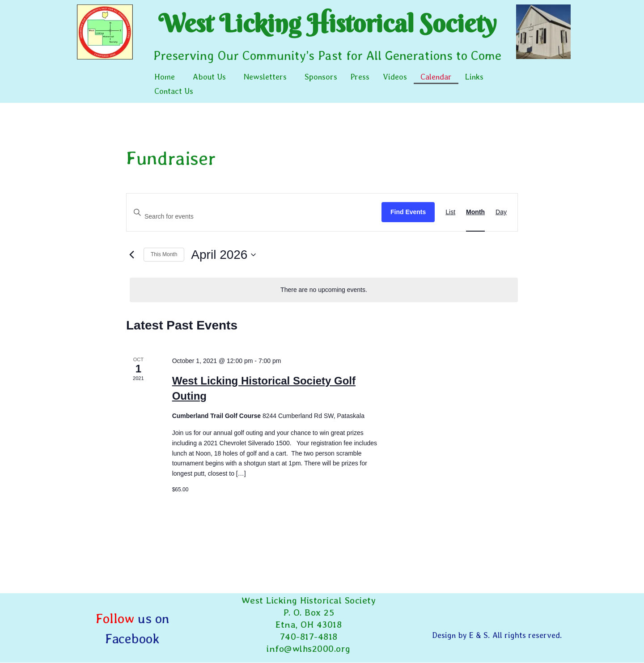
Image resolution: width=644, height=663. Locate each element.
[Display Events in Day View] (501, 212)
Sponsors (321, 77)
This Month (164, 254)
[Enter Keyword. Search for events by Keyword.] (254, 217)
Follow (115, 618)
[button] (167, 77)
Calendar (436, 77)
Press (360, 77)
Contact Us (174, 91)
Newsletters (265, 77)
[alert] (324, 290)
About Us (209, 77)
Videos (395, 77)
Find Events (408, 212)
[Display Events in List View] (450, 212)
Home (165, 77)
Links (474, 77)
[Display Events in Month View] (475, 212)
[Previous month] (131, 255)
